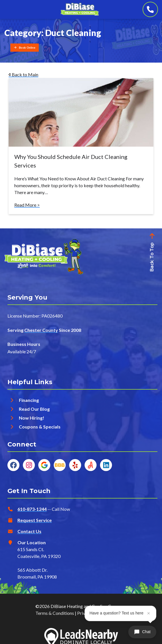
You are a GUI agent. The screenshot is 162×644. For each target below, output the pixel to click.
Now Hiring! (32, 418)
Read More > (27, 205)
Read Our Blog (34, 409)
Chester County (41, 330)
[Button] (25, 48)
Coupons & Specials (40, 427)
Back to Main (23, 74)
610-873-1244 (32, 509)
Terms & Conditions (55, 613)
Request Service (35, 520)
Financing (29, 400)
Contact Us (29, 531)
